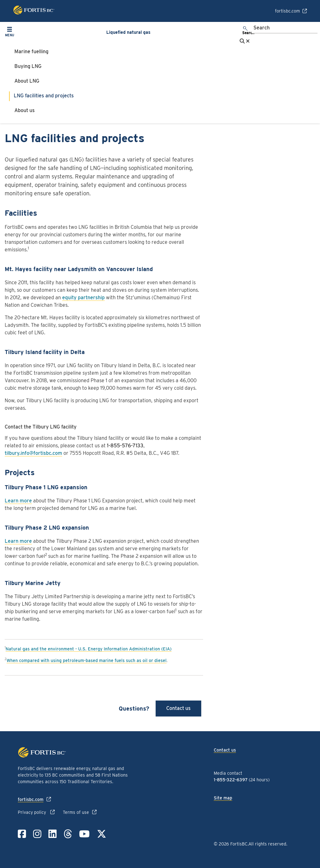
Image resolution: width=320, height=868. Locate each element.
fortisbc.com (287, 11)
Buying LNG (28, 66)
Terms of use (76, 812)
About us (25, 110)
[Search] (285, 28)
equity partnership (83, 298)
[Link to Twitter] (102, 834)
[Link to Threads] (68, 834)
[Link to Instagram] (37, 834)
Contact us (178, 708)
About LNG (27, 81)
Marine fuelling (31, 51)
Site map (223, 798)
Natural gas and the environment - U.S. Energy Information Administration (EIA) (89, 649)
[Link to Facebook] (22, 834)
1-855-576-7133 (125, 446)
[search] (246, 31)
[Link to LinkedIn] (52, 834)
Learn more (18, 501)
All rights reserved (267, 844)
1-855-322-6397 (231, 780)
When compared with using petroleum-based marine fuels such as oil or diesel (87, 660)
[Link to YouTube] (84, 834)
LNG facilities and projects (44, 96)
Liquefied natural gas (128, 32)
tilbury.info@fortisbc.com (33, 453)
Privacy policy (32, 812)
